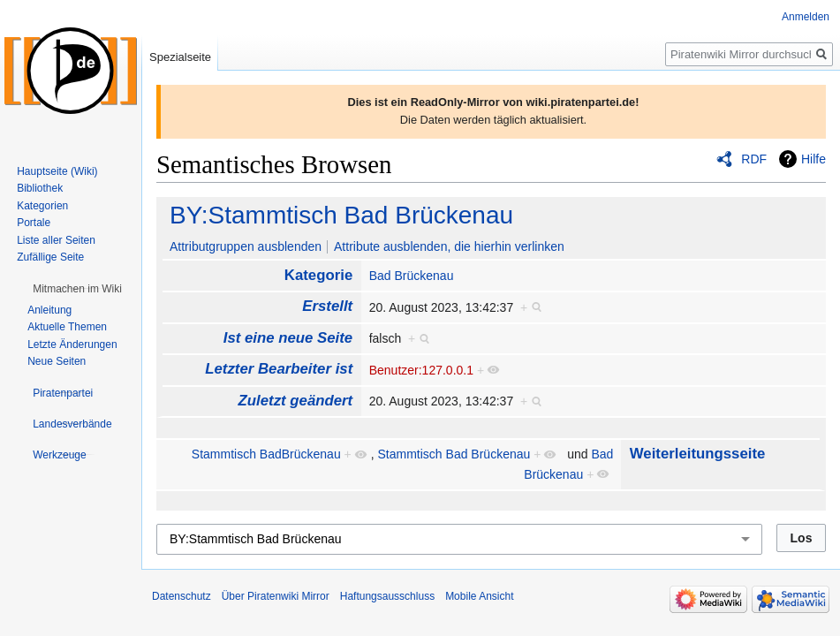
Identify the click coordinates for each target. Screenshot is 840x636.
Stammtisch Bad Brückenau (454, 454)
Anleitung (49, 310)
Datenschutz (182, 596)
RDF (754, 159)
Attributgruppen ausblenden (246, 246)
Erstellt (327, 306)
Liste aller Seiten (56, 240)
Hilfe (814, 159)
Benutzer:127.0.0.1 (421, 370)
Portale (34, 223)
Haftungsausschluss (387, 596)
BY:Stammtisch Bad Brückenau (341, 215)
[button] (77, 289)
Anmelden (806, 17)
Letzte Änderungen (72, 344)
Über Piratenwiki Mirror (276, 596)
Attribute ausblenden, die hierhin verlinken (449, 246)
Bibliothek (40, 188)
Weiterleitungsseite (698, 454)
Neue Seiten (57, 361)
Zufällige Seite (50, 257)
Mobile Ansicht (479, 596)
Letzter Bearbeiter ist (279, 369)
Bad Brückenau (412, 276)
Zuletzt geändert (296, 401)
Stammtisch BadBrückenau (266, 454)
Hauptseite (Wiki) (57, 171)
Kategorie (318, 275)
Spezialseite (180, 57)
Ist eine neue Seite (288, 338)
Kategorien (42, 206)
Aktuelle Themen (67, 327)
